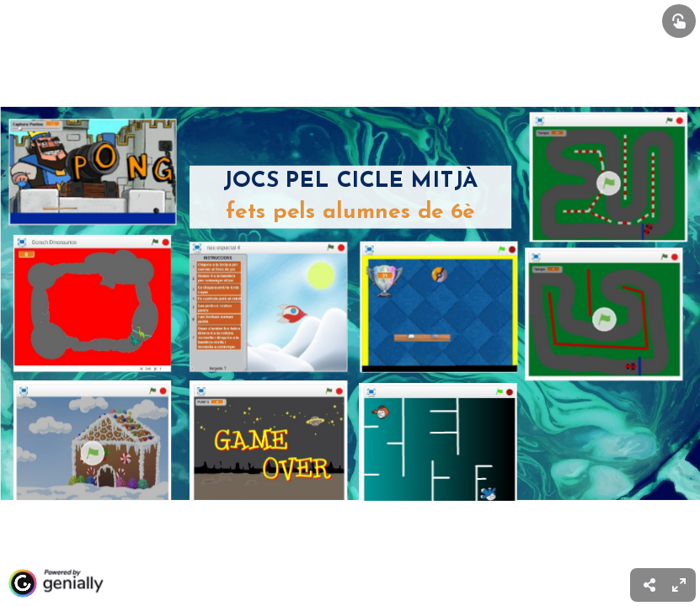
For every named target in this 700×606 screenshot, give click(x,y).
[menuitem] (679, 585)
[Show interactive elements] (679, 21)
